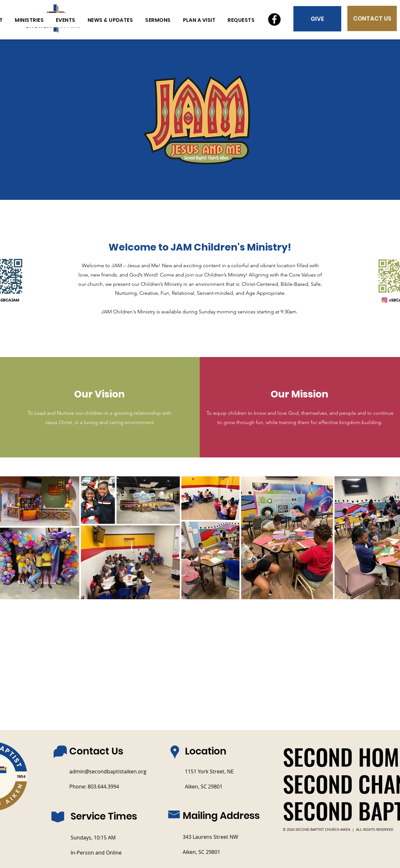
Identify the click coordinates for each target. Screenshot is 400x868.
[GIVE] (317, 19)
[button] (241, 20)
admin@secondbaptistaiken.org (108, 771)
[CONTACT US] (372, 18)
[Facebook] (274, 19)
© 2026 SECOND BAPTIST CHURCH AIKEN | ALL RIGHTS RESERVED (338, 829)
